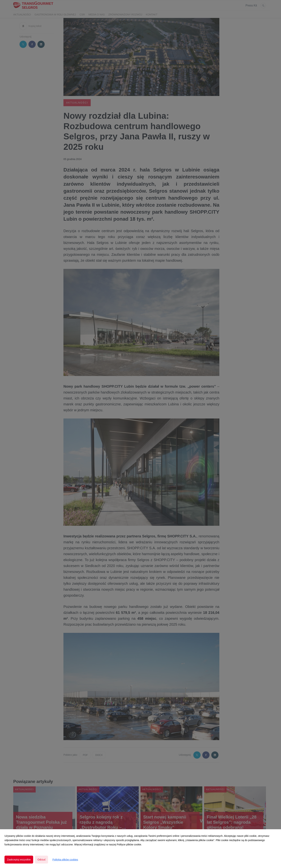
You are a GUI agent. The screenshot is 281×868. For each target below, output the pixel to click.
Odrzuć (41, 860)
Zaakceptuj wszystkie (19, 860)
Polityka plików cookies (65, 860)
